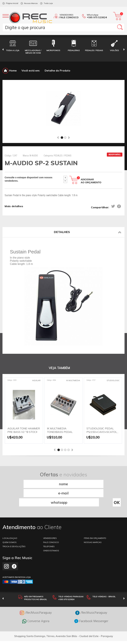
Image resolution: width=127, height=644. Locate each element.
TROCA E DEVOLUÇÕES (14, 527)
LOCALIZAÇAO (10, 519)
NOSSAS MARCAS (93, 523)
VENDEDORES (50, 519)
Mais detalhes (14, 206)
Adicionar (91, 181)
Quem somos (10, 523)
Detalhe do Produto (57, 70)
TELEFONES (49, 527)
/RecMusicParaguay (36, 594)
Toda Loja (48, 3)
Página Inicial (12, 3)
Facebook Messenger (91, 602)
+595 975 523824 (97, 18)
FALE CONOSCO (51, 523)
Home (10, 70)
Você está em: (31, 70)
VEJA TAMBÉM (59, 368)
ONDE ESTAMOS (51, 531)
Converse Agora (36, 602)
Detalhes (88, 232)
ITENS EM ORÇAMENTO (95, 519)
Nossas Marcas (31, 3)
